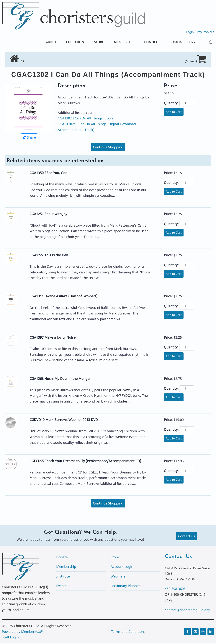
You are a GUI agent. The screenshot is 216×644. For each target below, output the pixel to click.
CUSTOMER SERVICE (183, 43)
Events (61, 586)
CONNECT (147, 43)
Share (29, 138)
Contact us (187, 537)
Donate (62, 558)
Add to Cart (174, 113)
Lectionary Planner (125, 586)
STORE (90, 43)
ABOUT (39, 43)
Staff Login (10, 638)
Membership (66, 567)
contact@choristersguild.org (187, 610)
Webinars (118, 577)
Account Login (122, 567)
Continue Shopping (108, 148)
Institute (63, 577)
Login (190, 32)
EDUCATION (65, 43)
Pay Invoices (206, 32)
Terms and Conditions (128, 632)
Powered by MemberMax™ (23, 632)
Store (115, 558)
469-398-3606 (175, 589)
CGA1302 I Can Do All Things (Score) (86, 119)
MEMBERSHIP (117, 43)
